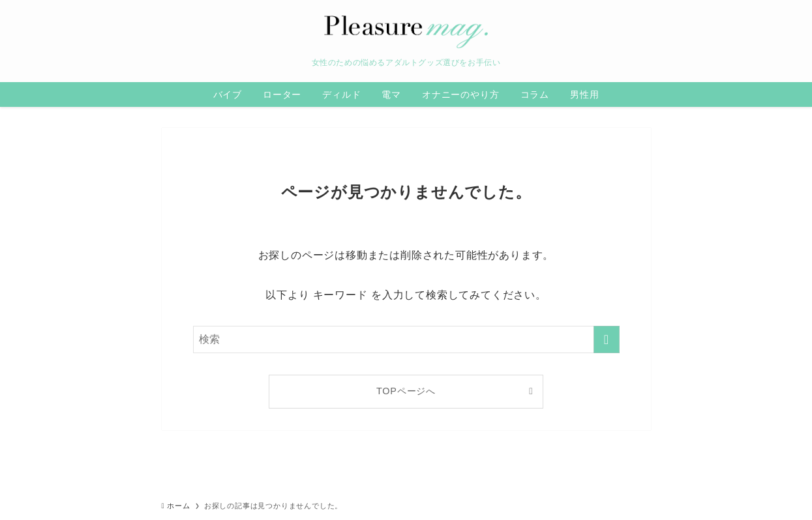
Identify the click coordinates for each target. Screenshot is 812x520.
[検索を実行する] (607, 339)
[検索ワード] (406, 339)
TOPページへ (406, 391)
